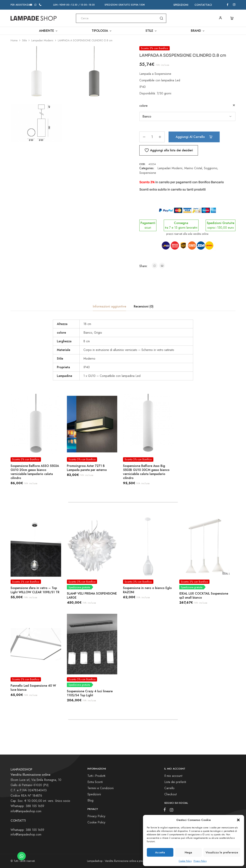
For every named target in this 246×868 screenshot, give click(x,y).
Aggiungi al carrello (194, 137)
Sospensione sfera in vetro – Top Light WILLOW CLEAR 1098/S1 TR (35, 590)
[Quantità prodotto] (152, 137)
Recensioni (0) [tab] (144, 306)
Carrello (169, 788)
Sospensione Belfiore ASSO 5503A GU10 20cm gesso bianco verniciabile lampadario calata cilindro (35, 472)
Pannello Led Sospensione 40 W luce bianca (33, 688)
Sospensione (148, 173)
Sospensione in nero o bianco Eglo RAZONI (147, 590)
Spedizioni (181, 5)
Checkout (170, 794)
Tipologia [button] (102, 31)
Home (14, 40)
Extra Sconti (95, 782)
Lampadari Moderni (42, 40)
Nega (188, 852)
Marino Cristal (193, 168)
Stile (24, 40)
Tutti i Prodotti (96, 776)
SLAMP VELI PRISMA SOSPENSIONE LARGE (92, 596)
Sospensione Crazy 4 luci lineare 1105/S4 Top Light (90, 693)
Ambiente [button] (48, 31)
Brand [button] (198, 31)
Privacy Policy (200, 861)
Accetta (160, 852)
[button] (238, 820)
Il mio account (173, 776)
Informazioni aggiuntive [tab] (109, 306)
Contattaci (203, 5)
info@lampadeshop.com (26, 811)
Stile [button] (151, 31)
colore (143, 106)
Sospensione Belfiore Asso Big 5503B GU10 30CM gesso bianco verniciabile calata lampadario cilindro (146, 472)
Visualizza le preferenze (222, 852)
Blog (90, 800)
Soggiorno (211, 168)
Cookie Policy (185, 861)
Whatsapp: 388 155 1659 (27, 830)
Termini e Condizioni (101, 788)
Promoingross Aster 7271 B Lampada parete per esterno (87, 468)
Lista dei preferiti (175, 782)
